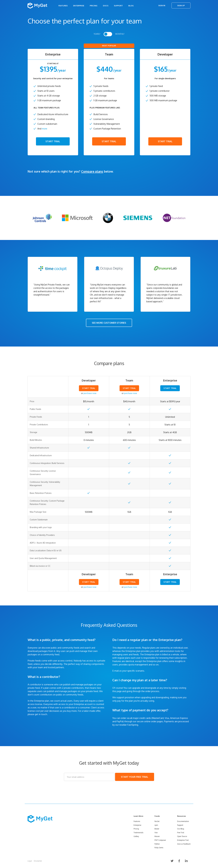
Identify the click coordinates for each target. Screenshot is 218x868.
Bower (157, 829)
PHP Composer (160, 840)
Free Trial (181, 833)
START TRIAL (53, 141)
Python (157, 844)
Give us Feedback (184, 844)
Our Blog (181, 829)
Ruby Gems (159, 848)
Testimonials (138, 833)
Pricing (94, 6)
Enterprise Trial (183, 840)
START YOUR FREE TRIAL (135, 777)
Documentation (183, 821)
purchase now (90, 393)
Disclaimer (38, 861)
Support (118, 6)
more (45, 129)
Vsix (156, 833)
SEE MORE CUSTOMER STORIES (109, 323)
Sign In (162, 5)
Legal (30, 861)
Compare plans (92, 171)
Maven (157, 836)
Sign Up (181, 5)
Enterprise (79, 6)
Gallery (136, 836)
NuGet (157, 821)
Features (63, 6)
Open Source (182, 836)
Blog (131, 6)
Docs (106, 6)
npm (156, 825)
